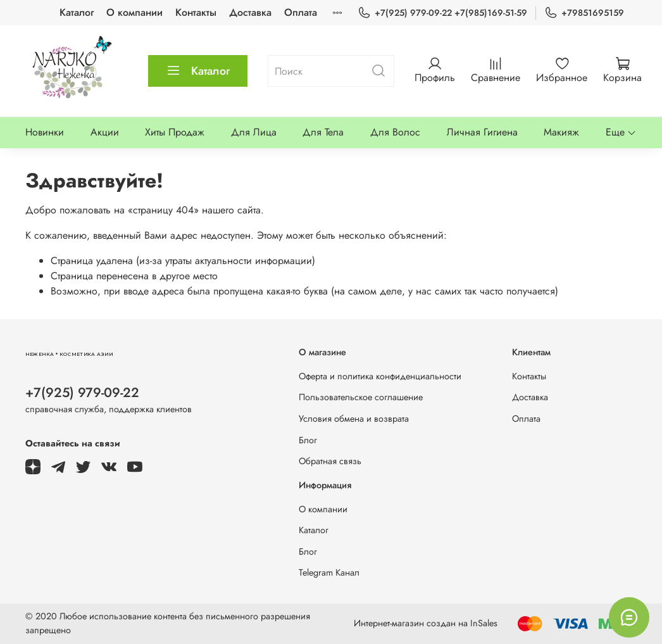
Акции (105, 132)
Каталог (77, 12)
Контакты (196, 12)
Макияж (561, 132)
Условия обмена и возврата (354, 419)
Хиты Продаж (175, 132)
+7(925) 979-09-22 (82, 393)
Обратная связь (330, 461)
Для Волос (395, 132)
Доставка (250, 12)
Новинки (45, 132)
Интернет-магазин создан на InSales (426, 623)
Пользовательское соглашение (361, 397)
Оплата (301, 12)
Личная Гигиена (482, 132)
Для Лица (254, 132)
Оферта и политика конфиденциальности (380, 376)
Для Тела (323, 132)
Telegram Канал (329, 572)
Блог (308, 440)
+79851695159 (584, 13)
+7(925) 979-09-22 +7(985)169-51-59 (442, 13)
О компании (134, 12)
